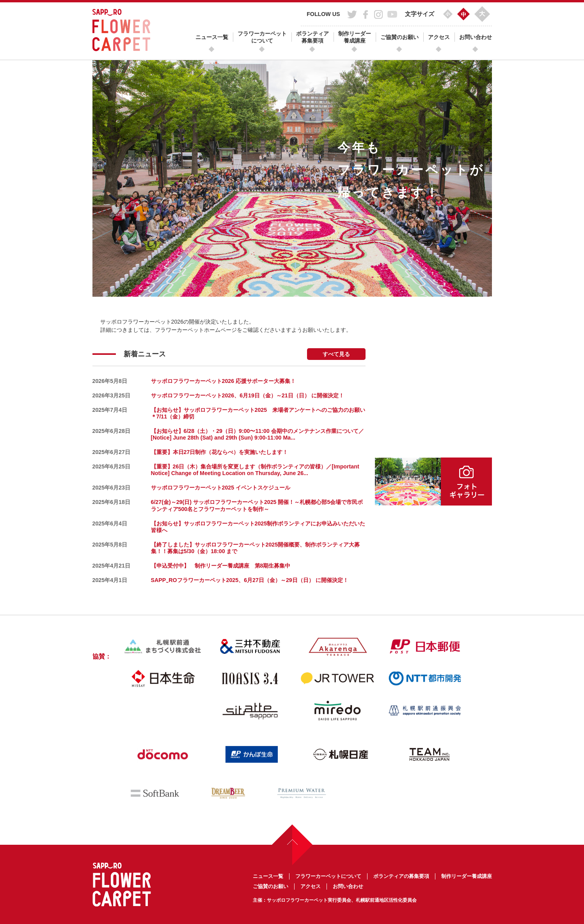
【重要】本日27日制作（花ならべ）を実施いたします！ (220, 452)
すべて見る (336, 354)
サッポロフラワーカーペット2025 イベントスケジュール (221, 488)
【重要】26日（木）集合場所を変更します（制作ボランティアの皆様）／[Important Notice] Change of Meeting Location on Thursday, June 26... (255, 470)
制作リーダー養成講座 (355, 37)
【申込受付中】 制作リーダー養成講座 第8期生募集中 (221, 566)
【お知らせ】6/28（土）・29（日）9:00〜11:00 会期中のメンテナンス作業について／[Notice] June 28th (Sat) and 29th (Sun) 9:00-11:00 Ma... (257, 434)
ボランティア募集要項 (312, 37)
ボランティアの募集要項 (401, 876)
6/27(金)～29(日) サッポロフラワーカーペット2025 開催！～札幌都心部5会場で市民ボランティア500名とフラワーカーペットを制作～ (257, 505)
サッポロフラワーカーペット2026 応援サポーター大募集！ (224, 381)
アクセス (439, 37)
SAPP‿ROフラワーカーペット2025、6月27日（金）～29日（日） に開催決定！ (250, 580)
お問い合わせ (476, 37)
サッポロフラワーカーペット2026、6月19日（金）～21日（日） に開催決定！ (248, 395)
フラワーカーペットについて (262, 37)
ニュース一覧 (212, 37)
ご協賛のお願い (399, 37)
